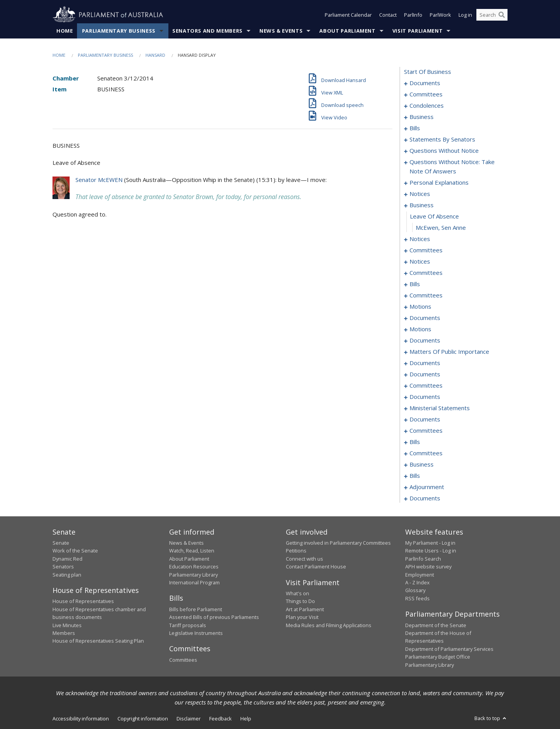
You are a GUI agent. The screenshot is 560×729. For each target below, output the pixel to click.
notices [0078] (420, 194)
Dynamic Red (67, 559)
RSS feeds (417, 598)
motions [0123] (420, 306)
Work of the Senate (75, 551)
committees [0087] (426, 250)
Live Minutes (67, 625)
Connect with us (304, 559)
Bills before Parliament (196, 609)
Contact (388, 15)
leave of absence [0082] (434, 216)
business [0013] (422, 117)
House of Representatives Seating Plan (98, 641)
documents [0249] (425, 498)
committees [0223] (426, 453)
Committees (183, 660)
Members (64, 633)
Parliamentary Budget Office (438, 657)
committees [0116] (426, 295)
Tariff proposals (188, 625)
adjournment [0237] (427, 487)
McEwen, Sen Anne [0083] (441, 227)
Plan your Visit (302, 617)
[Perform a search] (502, 15)
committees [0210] (426, 430)
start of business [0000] (428, 72)
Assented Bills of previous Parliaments (214, 617)
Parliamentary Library (193, 575)
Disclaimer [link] (189, 719)
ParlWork (440, 15)
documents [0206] (425, 419)
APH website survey (428, 566)
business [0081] (422, 205)
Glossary (415, 590)
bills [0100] (415, 284)
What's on (297, 593)
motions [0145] (420, 329)
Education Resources (194, 566)
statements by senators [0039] (442, 139)
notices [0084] (420, 239)
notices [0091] (420, 261)
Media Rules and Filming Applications (329, 625)
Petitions (296, 551)
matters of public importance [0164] (449, 351)
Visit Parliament (417, 31)
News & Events (281, 31)
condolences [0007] (427, 105)
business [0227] (422, 464)
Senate (61, 543)
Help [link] (246, 719)
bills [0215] (415, 442)
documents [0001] (425, 83)
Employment (420, 575)
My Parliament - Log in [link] (430, 543)
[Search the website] (492, 15)
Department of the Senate (436, 625)
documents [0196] (425, 397)
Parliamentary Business (119, 31)
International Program (194, 582)
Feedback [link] (220, 719)
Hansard (155, 55)
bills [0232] (415, 476)
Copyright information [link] (143, 719)
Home (65, 31)
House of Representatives (83, 601)
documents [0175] (425, 363)
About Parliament (347, 31)
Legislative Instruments (196, 633)
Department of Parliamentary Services (449, 649)
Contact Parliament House (316, 566)
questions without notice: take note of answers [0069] (452, 166)
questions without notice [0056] (444, 150)
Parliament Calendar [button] (348, 15)
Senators (63, 566)
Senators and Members (207, 31)
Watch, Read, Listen (192, 551)
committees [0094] (426, 273)
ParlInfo (413, 15)
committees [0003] (426, 94)
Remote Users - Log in (431, 551)
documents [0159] (425, 340)
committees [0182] (426, 385)
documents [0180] (425, 374)
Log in (465, 15)
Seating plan (67, 575)
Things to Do (300, 601)
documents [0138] (425, 318)
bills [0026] (415, 128)
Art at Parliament (305, 609)
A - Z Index (417, 582)
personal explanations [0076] (439, 182)
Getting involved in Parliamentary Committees (338, 543)
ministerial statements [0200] (440, 408)
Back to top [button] (491, 718)
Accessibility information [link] (81, 719)
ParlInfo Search (423, 559)
